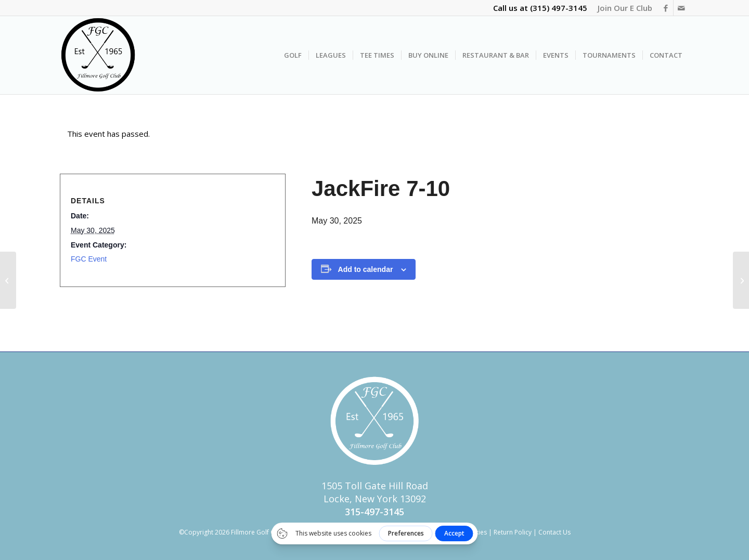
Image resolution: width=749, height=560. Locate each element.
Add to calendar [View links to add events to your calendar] (366, 269)
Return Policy (513, 532)
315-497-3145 (374, 512)
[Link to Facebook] (666, 8)
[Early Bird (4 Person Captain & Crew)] (8, 280)
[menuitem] (622, 8)
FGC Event (89, 259)
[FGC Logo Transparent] (98, 55)
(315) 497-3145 (559, 8)
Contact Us (554, 532)
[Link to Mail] (681, 8)
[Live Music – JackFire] (741, 280)
